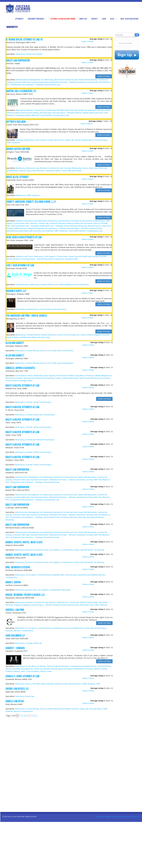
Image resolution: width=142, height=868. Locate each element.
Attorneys (19, 19)
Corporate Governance (40, 82)
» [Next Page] (37, 716)
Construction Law (21, 223)
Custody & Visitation (57, 223)
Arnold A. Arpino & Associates (20, 368)
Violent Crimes (46, 671)
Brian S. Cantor (13, 582)
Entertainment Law (52, 85)
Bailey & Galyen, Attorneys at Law (22, 385)
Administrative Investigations (28, 80)
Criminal (29, 402)
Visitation (69, 259)
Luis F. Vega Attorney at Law (20, 265)
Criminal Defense (47, 284)
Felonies (78, 140)
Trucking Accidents (23, 115)
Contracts (33, 223)
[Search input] (125, 35)
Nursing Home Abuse (33, 378)
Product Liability (62, 378)
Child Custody (40, 140)
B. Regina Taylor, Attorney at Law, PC (24, 39)
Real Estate (74, 378)
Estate (83, 335)
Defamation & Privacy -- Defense (63, 82)
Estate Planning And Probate (59, 709)
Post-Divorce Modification (74, 669)
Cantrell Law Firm (15, 610)
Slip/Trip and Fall (86, 378)
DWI (62, 575)
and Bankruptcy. (22, 284)
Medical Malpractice (67, 284)
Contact (95, 19)
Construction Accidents (65, 376)
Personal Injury (46, 113)
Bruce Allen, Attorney (17, 177)
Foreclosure (89, 376)
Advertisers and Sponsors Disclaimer (119, 817)
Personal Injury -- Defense (55, 228)
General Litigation (94, 335)
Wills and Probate (75, 171)
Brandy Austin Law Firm (18, 149)
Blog (112, 19)
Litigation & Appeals (36, 228)
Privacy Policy (136, 817)
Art (42, 80)
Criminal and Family (33, 440)
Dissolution (82, 82)
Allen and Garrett (15, 343)
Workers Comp (44, 337)
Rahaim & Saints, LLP (16, 291)
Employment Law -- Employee (27, 226)
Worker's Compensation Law (57, 115)
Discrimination (86, 223)
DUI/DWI (60, 110)
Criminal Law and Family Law (79, 256)
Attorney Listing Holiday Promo (63, 19)
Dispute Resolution (49, 335)
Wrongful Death (26, 381)
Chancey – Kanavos (15, 648)
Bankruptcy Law (33, 168)
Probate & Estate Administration (66, 605)
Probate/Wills (55, 590)
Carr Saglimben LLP (15, 635)
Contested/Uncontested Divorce (83, 666)
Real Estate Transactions (54, 259)
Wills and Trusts (38, 115)
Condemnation (67, 550)
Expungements (27, 669)
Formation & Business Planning (73, 517)
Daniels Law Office (15, 701)
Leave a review (87, 41)
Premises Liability (93, 669)
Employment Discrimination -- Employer (27, 85)
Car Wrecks (41, 666)
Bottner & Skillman (16, 122)
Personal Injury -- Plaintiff (63, 113)
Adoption (20, 140)
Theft (23, 671)
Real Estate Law (96, 113)
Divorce (61, 140)
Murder (47, 669)
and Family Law (22, 309)
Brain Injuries (50, 376)
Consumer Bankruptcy (72, 168)
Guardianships (12, 171)
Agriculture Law (31, 221)
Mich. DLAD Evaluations (130, 19)
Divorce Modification (75, 628)
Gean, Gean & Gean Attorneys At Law (24, 237)
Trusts (64, 171)
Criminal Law (50, 110)
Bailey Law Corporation (18, 60)
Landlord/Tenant (20, 228)
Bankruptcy (20, 54)
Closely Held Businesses (88, 80)
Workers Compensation (24, 631)
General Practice (94, 226)
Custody (95, 256)
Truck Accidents (12, 381)
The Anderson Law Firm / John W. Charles (27, 316)
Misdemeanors (88, 140)
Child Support (50, 256)
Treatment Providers (36, 19)
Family (36, 402)
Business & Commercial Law (66, 80)
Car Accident (30, 666)
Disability (56, 575)
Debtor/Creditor (73, 223)
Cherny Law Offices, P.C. (17, 689)
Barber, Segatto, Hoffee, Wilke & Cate (24, 542)
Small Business (38, 171)
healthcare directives (96, 110)
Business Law (31, 590)
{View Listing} (104, 76)
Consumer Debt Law (22, 82)
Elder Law (93, 168)
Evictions (75, 709)
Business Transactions (35, 110)
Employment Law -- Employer (51, 226)
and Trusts (29, 256)
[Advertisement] (126, 119)
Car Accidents (31, 575)
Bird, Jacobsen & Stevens (18, 567)
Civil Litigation (55, 550)
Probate (39, 54)
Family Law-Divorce (14, 259)
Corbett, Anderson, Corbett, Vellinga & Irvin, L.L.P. (31, 202)
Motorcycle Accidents (30, 113)
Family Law (30, 54)
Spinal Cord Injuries (102, 378)
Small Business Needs (28, 337)
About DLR (83, 19)
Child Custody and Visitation (58, 666)
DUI (56, 284)
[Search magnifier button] (137, 35)
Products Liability (81, 113)
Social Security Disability (43, 231)
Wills (76, 231)
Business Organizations (95, 221)
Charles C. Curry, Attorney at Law (22, 676)
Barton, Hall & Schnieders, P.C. (21, 91)
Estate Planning (71, 110)
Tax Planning (99, 550)
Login (104, 19)
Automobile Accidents (24, 376)
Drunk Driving (70, 335)
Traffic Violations (13, 142)
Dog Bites (80, 376)
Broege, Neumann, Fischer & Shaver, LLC (25, 595)
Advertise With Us (101, 817)
